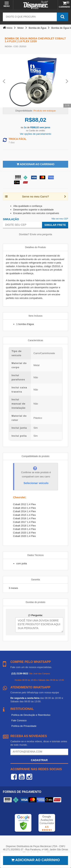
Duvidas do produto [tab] (35, 602)
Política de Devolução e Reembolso (31, 715)
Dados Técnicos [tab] (36, 555)
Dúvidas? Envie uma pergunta (35, 234)
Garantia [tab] (35, 580)
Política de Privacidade (24, 726)
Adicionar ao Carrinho (35, 164)
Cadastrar (39, 760)
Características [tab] (35, 340)
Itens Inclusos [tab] (35, 316)
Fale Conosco (19, 720)
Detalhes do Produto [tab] (35, 247)
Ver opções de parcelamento (36, 134)
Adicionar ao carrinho (35, 860)
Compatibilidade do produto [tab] (35, 456)
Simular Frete (55, 225)
